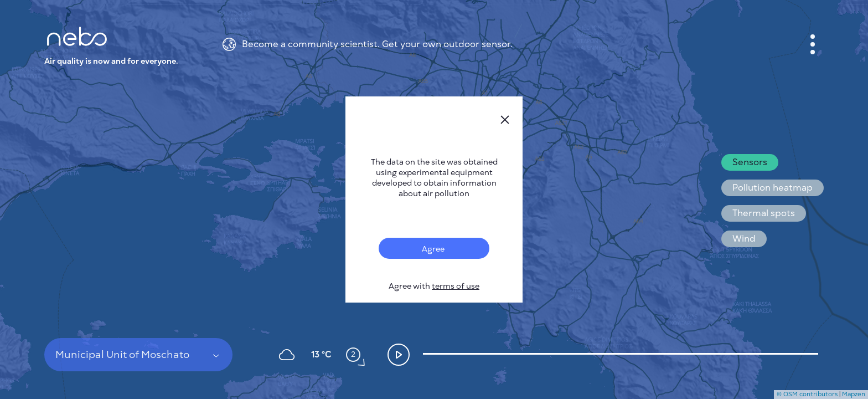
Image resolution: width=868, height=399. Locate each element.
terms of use (456, 286)
